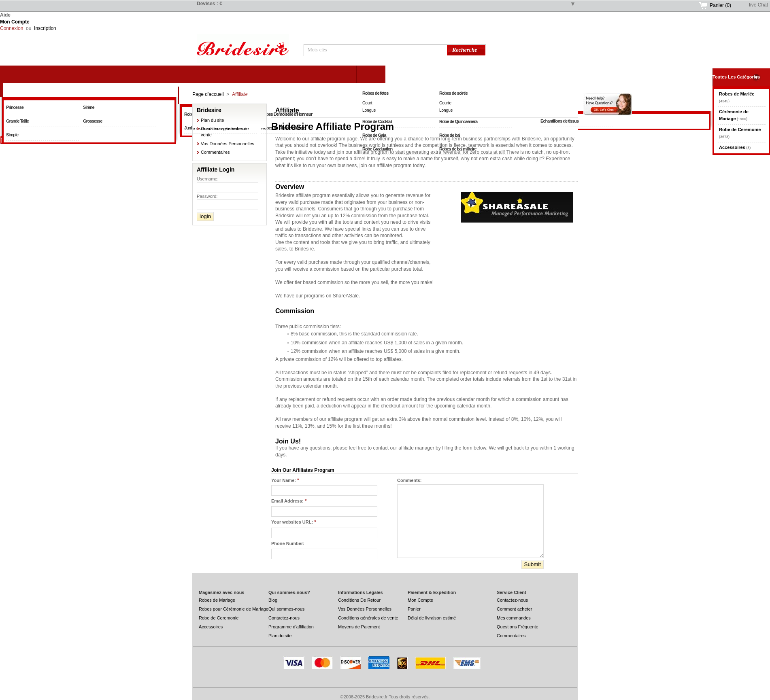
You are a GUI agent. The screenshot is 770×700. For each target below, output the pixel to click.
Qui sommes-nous (286, 609)
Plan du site (212, 120)
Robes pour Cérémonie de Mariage (234, 609)
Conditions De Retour (359, 600)
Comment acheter (514, 609)
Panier (720, 5)
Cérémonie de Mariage (267, 95)
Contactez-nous (284, 618)
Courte (445, 103)
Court (367, 103)
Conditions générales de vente (368, 618)
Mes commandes (514, 618)
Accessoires (211, 627)
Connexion (12, 28)
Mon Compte (15, 22)
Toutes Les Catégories (736, 77)
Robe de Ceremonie (445, 74)
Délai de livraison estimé (432, 618)
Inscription (45, 28)
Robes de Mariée (89, 88)
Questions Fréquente (518, 627)
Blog (273, 600)
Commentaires (215, 152)
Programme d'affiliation (291, 627)
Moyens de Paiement (359, 627)
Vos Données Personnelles (228, 144)
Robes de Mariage (217, 600)
